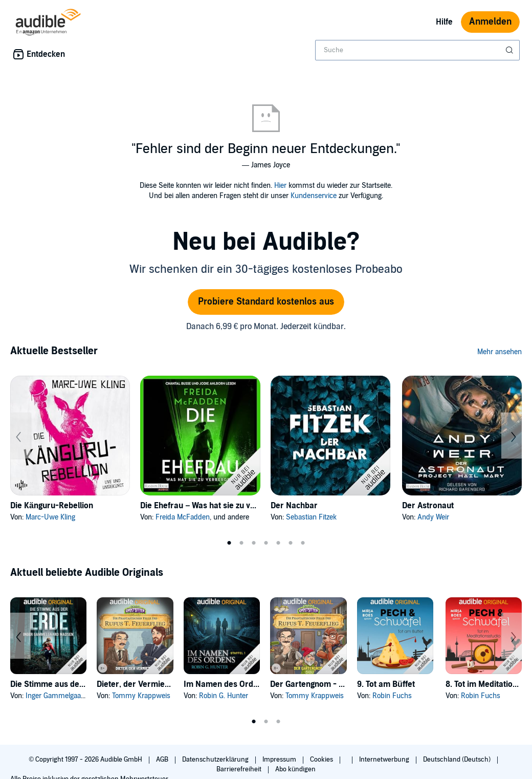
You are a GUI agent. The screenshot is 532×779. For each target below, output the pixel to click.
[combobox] (417, 50)
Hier (280, 186)
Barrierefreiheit (240, 769)
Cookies (322, 760)
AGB (163, 760)
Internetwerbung (385, 760)
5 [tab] (278, 543)
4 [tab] (266, 543)
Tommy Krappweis (141, 696)
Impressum (280, 760)
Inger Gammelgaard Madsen (70, 696)
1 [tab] (229, 543)
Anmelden (490, 22)
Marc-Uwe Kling (50, 517)
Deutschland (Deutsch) (458, 760)
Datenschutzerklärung (216, 760)
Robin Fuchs (392, 696)
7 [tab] (303, 543)
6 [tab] (291, 543)
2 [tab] (241, 543)
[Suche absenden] (511, 50)
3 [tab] (254, 543)
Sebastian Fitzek (311, 517)
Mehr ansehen (500, 352)
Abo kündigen (295, 769)
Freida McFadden (183, 517)
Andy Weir (433, 517)
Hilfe (444, 22)
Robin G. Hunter (224, 696)
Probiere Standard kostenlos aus (266, 302)
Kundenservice (314, 196)
